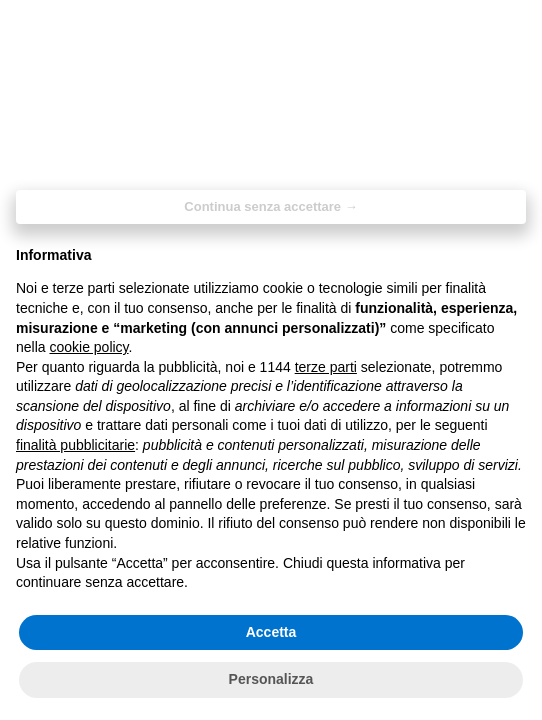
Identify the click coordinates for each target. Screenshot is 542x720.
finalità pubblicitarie (75, 445)
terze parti (326, 367)
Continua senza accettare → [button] (270, 206)
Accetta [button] (271, 632)
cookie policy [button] (88, 347)
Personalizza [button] (271, 679)
